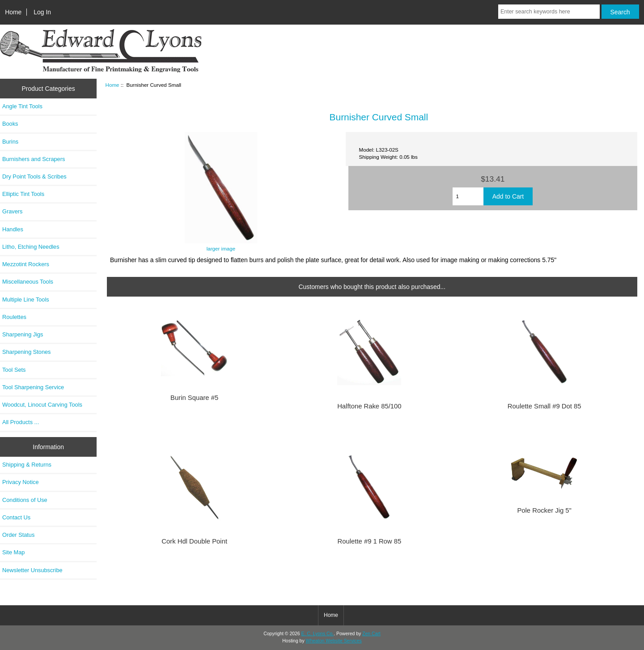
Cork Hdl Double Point (194, 541)
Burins (10, 142)
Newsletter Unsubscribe (32, 570)
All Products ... (21, 422)
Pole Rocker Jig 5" (544, 510)
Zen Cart (371, 634)
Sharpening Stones (26, 352)
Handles (13, 229)
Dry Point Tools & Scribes (34, 176)
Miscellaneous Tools (28, 282)
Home (13, 12)
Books (10, 124)
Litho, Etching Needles (31, 247)
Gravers (12, 211)
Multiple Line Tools (26, 300)
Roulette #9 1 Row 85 (370, 541)
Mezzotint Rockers (26, 264)
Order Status (18, 535)
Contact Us (16, 517)
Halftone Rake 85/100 (369, 406)
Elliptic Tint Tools (23, 194)
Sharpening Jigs (23, 334)
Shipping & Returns (27, 465)
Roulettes (14, 317)
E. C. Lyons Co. (318, 634)
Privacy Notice (20, 482)
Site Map (13, 552)
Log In (42, 12)
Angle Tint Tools (22, 106)
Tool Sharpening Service (33, 387)
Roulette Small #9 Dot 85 (544, 406)
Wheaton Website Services (334, 641)
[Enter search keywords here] (549, 12)
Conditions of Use (25, 500)
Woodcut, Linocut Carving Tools (42, 405)
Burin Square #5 (194, 398)
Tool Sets (14, 370)
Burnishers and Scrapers (34, 159)
